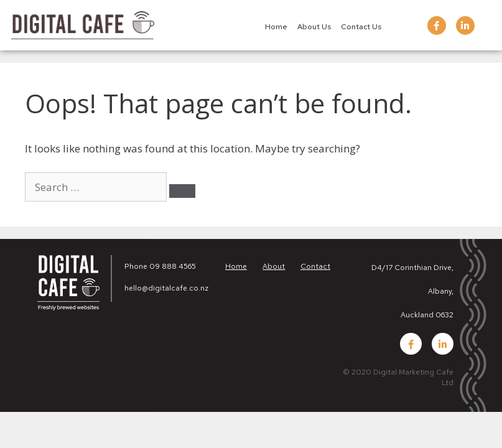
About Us (314, 27)
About (274, 266)
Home (276, 27)
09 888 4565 (173, 266)
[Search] (182, 191)
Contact (315, 266)
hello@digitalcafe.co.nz (166, 288)
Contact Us (361, 27)
